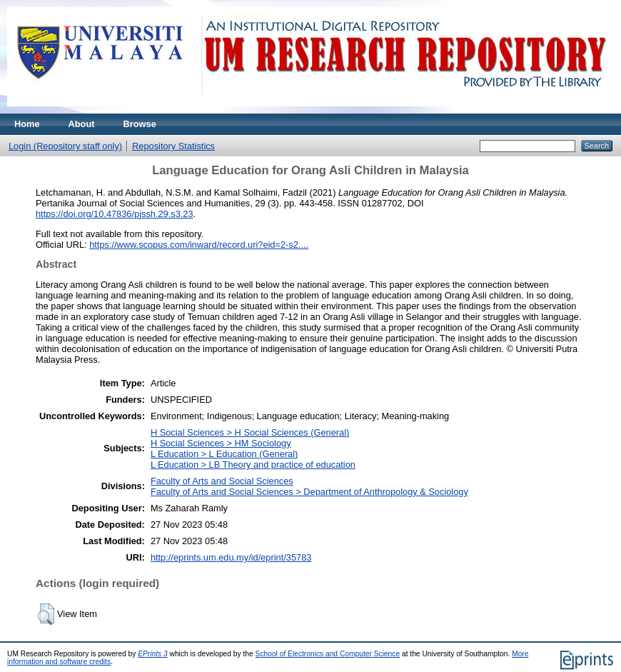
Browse (140, 124)
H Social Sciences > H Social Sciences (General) (250, 432)
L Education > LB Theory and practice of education (253, 465)
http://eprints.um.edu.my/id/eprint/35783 (231, 557)
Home (27, 124)
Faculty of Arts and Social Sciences (222, 481)
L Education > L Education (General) (224, 454)
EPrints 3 (153, 654)
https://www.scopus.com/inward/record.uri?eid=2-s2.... (199, 245)
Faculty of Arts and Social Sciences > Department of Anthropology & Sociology (309, 492)
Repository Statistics (173, 146)
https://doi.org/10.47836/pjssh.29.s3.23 (115, 214)
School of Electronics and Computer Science (328, 654)
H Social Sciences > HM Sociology (221, 443)
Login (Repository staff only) (65, 146)
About (82, 124)
